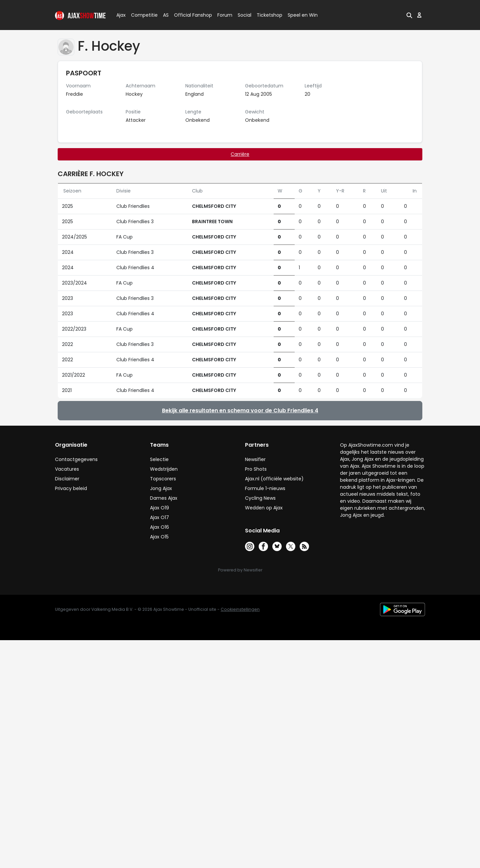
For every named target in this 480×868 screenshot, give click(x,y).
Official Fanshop (189, 15)
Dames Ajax (164, 498)
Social (243, 15)
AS (166, 15)
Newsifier (255, 459)
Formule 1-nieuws (265, 488)
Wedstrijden (164, 469)
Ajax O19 (159, 508)
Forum (225, 15)
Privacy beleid (71, 488)
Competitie (142, 15)
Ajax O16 (159, 527)
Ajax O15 (159, 537)
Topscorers (163, 479)
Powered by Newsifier (240, 570)
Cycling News (260, 498)
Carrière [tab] (240, 154)
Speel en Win (303, 15)
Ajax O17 (159, 517)
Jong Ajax (161, 488)
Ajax (120, 15)
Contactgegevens (76, 459)
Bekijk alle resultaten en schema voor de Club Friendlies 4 (240, 410)
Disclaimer (67, 479)
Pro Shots (256, 469)
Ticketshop (269, 15)
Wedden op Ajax (264, 508)
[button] (409, 15)
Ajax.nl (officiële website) (274, 479)
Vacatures (67, 469)
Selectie (159, 459)
